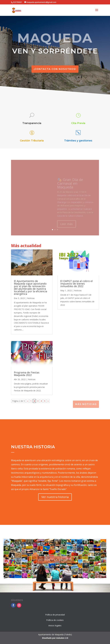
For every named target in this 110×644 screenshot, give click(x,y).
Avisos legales (55, 625)
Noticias (31, 298)
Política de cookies (55, 620)
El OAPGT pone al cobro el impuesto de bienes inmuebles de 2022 (76, 284)
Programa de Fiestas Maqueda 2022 (27, 374)
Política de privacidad (55, 615)
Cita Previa (78, 123)
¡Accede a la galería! (55, 560)
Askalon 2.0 (62, 638)
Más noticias (86, 404)
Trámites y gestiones (78, 141)
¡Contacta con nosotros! (55, 69)
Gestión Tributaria (32, 141)
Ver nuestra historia (55, 497)
